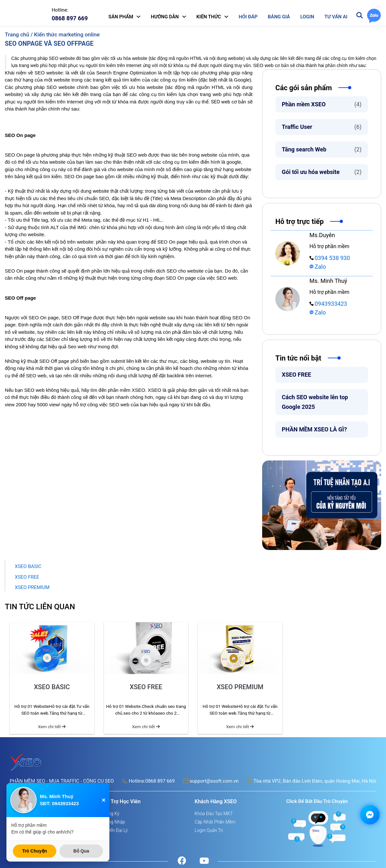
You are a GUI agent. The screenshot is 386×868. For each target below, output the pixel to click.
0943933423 (328, 304)
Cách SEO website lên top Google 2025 (315, 402)
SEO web (263, 65)
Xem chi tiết (52, 727)
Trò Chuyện (35, 851)
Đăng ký (111, 814)
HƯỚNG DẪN (165, 17)
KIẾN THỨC (209, 17)
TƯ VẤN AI (336, 17)
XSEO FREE (296, 375)
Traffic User (322, 127)
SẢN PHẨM (121, 17)
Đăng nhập (114, 822)
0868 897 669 (160, 781)
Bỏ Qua (81, 851)
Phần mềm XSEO (322, 104)
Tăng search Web (322, 149)
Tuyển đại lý (115, 830)
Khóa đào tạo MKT (214, 814)
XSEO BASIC (28, 566)
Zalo (318, 267)
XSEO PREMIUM (32, 587)
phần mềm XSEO (126, 390)
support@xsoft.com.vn (214, 781)
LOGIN (307, 17)
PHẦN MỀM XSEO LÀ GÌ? (314, 429)
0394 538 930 (330, 258)
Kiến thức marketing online (67, 34)
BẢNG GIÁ (279, 17)
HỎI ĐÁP (248, 17)
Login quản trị (209, 830)
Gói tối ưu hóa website (322, 172)
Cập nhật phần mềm (215, 822)
